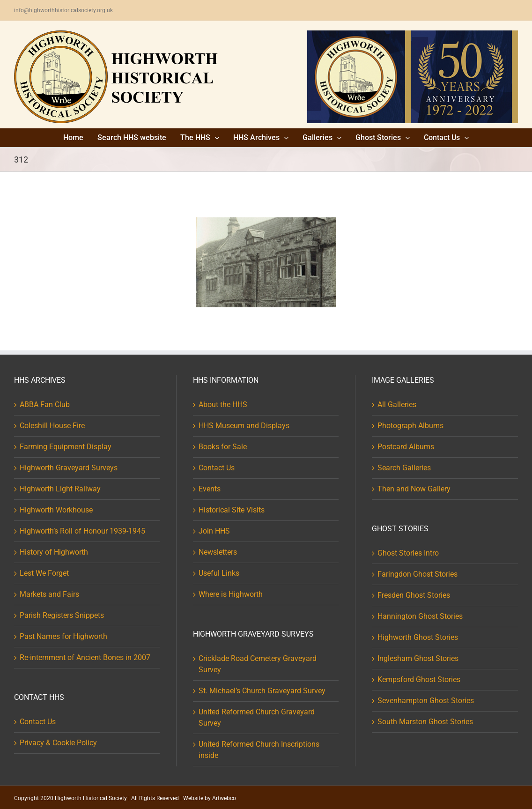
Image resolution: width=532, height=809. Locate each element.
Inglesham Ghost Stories (418, 658)
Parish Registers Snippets (62, 615)
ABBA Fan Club (45, 404)
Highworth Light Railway (60, 489)
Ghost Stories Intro (408, 553)
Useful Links (219, 573)
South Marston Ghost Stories (425, 722)
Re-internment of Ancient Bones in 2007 (85, 657)
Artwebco (224, 798)
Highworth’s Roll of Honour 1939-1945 (82, 531)
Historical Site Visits (232, 510)
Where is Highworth (231, 594)
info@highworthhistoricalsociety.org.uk (63, 10)
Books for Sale (223, 447)
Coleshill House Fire (52, 426)
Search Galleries (404, 468)
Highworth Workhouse (56, 510)
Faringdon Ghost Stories (417, 574)
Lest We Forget (44, 573)
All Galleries (397, 404)
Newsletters (218, 552)
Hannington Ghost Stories (420, 616)
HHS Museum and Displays (244, 426)
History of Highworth (54, 552)
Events (210, 489)
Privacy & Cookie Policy (58, 743)
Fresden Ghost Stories (414, 595)
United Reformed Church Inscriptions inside (259, 750)
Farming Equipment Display (66, 447)
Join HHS (214, 531)
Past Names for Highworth (63, 636)
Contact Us (38, 722)
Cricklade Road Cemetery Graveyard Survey (258, 664)
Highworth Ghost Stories (418, 637)
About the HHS (223, 404)
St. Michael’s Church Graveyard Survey (262, 691)
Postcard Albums (406, 447)
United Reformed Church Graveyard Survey (257, 717)
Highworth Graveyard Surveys (69, 468)
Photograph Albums (410, 426)
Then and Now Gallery (414, 489)
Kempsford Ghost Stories (419, 679)
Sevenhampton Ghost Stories (426, 701)
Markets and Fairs (49, 594)
